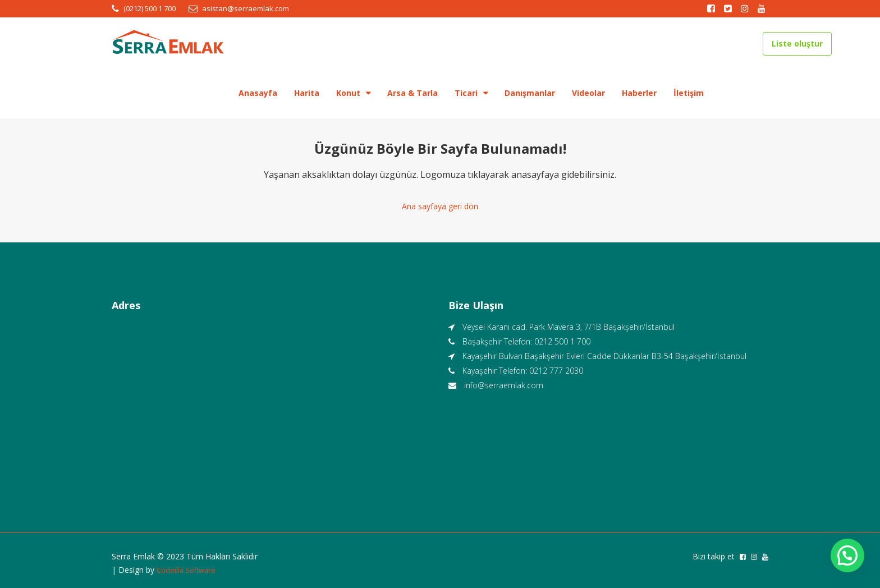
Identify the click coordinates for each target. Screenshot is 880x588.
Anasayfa (258, 93)
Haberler (639, 93)
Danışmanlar (530, 93)
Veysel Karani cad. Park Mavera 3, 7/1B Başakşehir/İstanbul (569, 324)
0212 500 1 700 (562, 339)
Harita (307, 93)
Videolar (588, 93)
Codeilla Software (189, 567)
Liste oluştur (797, 43)
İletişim (689, 93)
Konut (348, 93)
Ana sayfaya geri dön (440, 205)
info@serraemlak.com (504, 382)
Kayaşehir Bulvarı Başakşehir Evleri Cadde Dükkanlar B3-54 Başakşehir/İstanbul (604, 353)
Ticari (466, 93)
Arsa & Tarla (412, 93)
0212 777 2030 (556, 368)
